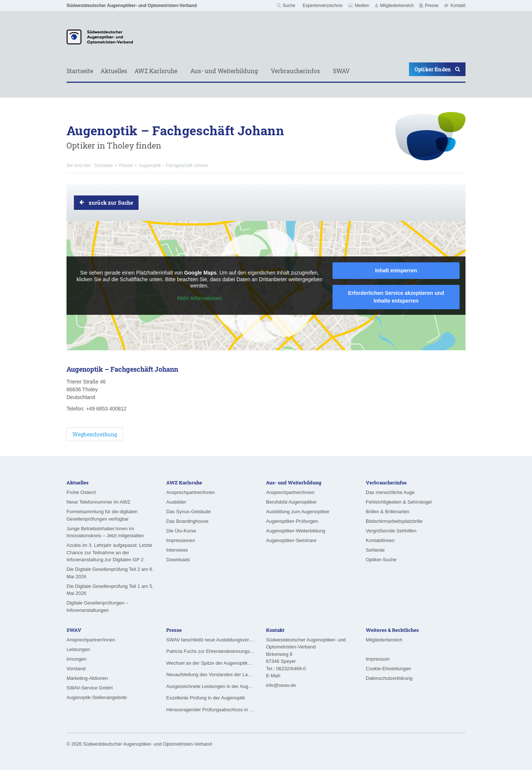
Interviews (177, 550)
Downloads (178, 560)
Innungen (76, 659)
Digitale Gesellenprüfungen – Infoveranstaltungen (98, 607)
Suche (286, 6)
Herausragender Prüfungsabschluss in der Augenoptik (211, 710)
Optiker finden (437, 69)
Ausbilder (176, 502)
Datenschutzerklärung (389, 678)
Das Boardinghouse (187, 521)
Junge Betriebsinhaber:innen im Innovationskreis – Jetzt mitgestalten (105, 532)
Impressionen (181, 540)
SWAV (341, 71)
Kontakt (455, 6)
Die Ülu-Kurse (181, 531)
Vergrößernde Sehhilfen (391, 531)
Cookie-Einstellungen (388, 669)
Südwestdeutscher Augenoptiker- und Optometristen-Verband (132, 6)
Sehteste (375, 550)
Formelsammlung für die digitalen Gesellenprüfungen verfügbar (102, 515)
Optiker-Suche (381, 560)
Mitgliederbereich (394, 6)
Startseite (80, 71)
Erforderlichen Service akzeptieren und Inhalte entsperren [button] (396, 297)
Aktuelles (114, 71)
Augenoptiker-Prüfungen (292, 521)
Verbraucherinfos (295, 71)
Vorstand (76, 669)
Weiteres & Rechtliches (392, 630)
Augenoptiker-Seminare (291, 540)
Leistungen (78, 649)
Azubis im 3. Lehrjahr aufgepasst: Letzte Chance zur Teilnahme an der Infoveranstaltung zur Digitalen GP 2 (109, 552)
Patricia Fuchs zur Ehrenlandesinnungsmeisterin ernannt (211, 651)
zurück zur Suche (106, 203)
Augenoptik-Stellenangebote (97, 697)
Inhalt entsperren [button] (396, 270)
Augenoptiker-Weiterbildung (296, 531)
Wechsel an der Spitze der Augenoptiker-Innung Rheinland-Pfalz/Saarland (211, 663)
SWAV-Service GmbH (90, 688)
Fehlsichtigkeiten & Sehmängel (399, 502)
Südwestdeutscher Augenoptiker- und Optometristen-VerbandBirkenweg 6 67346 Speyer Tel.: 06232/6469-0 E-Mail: (306, 658)
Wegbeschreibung (95, 434)
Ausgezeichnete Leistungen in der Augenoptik (211, 686)
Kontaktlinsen (380, 540)
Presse (429, 6)
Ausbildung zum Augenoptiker (298, 512)
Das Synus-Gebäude (189, 512)
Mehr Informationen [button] (199, 298)
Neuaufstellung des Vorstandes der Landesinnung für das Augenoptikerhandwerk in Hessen (211, 674)
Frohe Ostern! (81, 492)
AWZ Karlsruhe (156, 71)
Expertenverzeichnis (323, 6)
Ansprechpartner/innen (191, 492)
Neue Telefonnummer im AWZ (98, 502)
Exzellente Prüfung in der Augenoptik (206, 698)
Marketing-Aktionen (87, 678)
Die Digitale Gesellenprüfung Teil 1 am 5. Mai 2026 (110, 590)
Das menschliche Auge (390, 492)
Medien (359, 6)
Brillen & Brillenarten (388, 512)
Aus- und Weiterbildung (224, 71)
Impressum (378, 659)
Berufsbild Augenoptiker (291, 502)
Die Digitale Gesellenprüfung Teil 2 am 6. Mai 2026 (110, 573)
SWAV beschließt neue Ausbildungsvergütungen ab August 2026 (211, 640)
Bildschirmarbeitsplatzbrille (394, 521)
